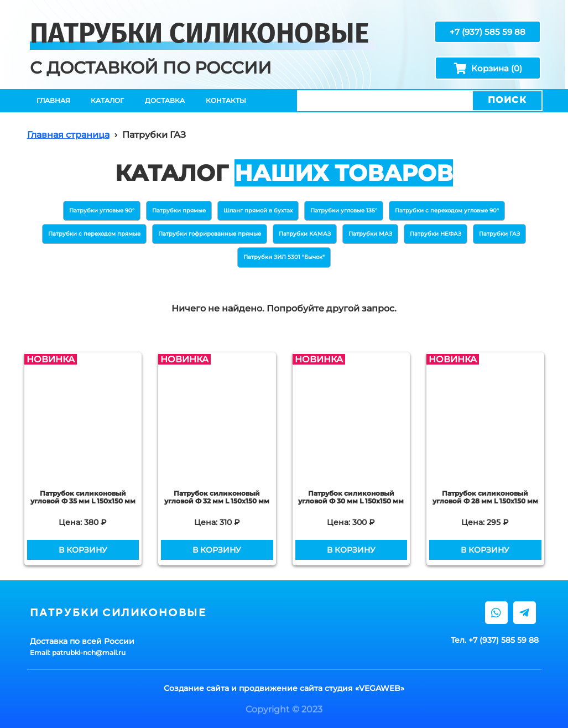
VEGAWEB (380, 688)
